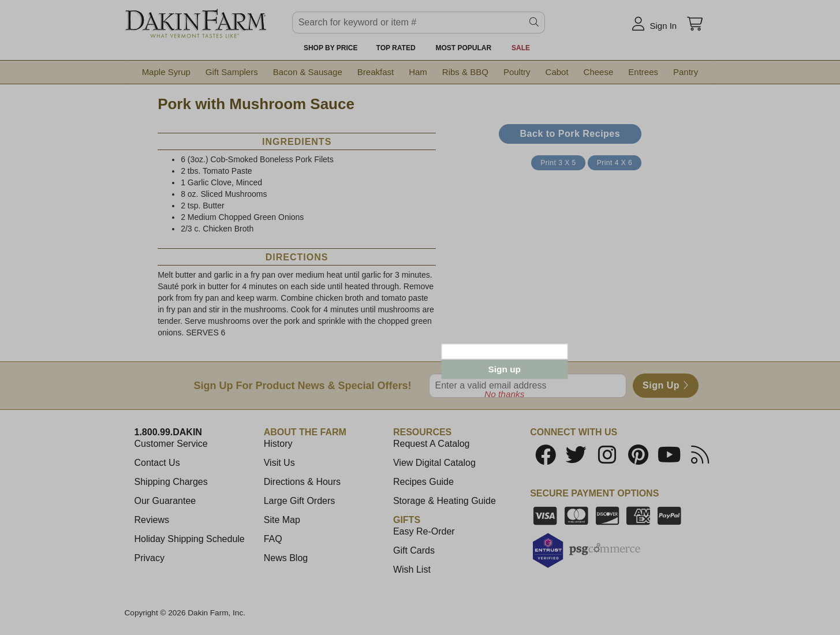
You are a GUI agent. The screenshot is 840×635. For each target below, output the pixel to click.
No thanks (504, 394)
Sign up (505, 369)
